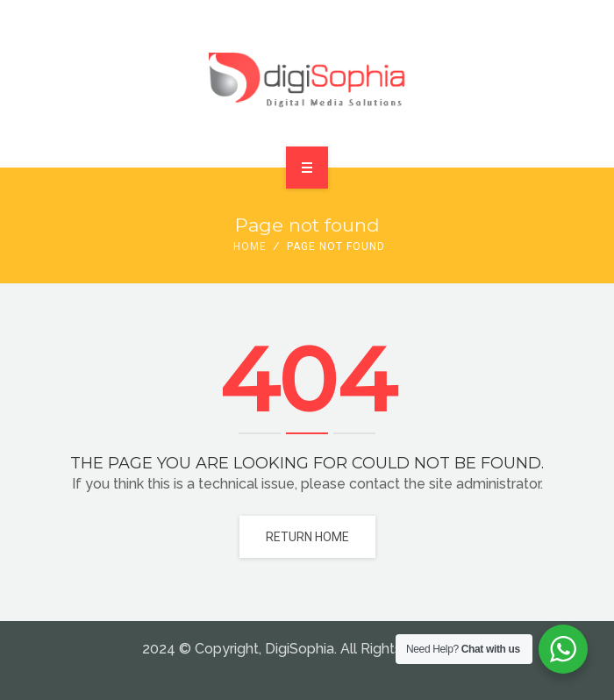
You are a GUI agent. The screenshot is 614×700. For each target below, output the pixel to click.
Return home (307, 537)
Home (250, 246)
